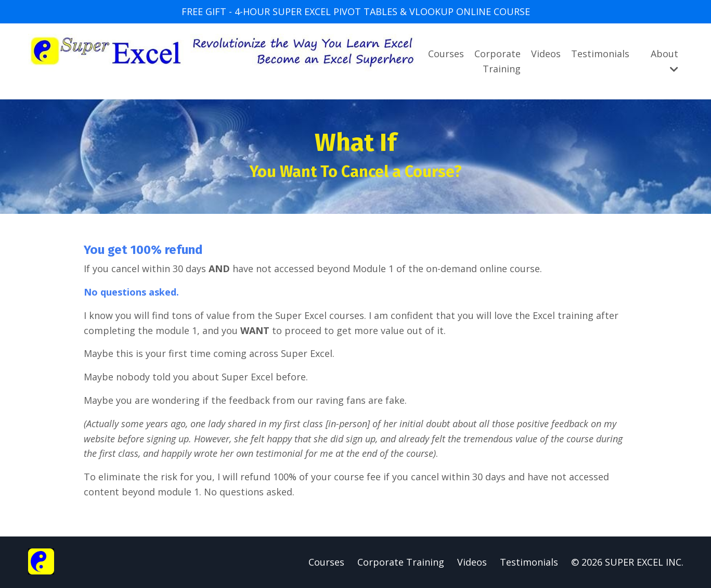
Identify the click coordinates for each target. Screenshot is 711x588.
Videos (546, 54)
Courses (446, 54)
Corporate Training (497, 61)
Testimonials (600, 54)
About (664, 61)
